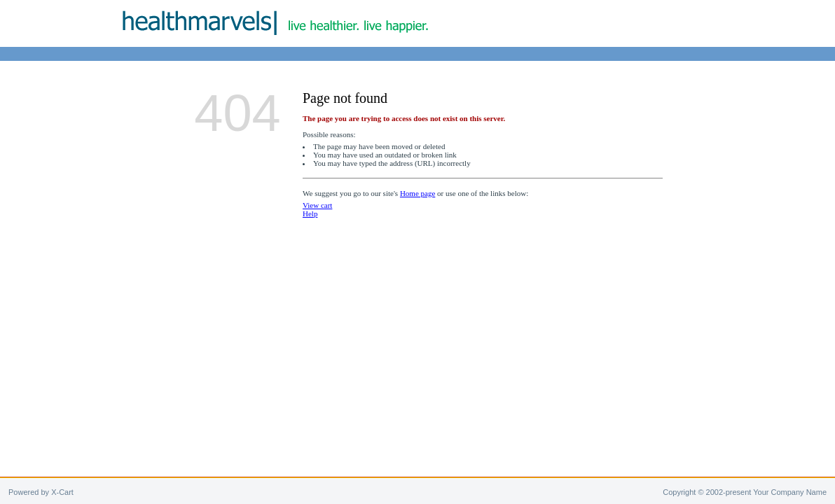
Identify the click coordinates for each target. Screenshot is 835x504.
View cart (317, 205)
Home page (417, 193)
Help (310, 213)
